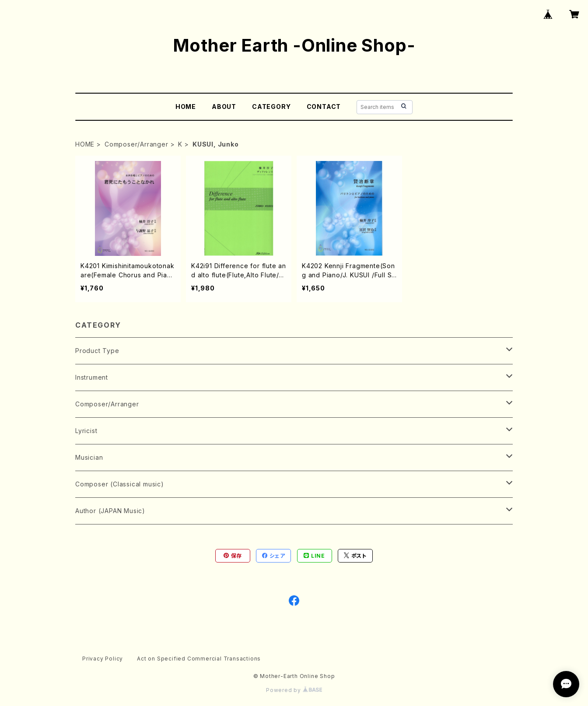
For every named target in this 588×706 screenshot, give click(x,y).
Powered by (294, 690)
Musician (89, 457)
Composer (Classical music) (120, 484)
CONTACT (324, 107)
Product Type (97, 351)
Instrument (92, 377)
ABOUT (224, 107)
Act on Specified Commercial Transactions (199, 659)
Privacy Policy (103, 659)
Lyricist (86, 431)
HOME (186, 107)
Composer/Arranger (136, 144)
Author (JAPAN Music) (110, 511)
